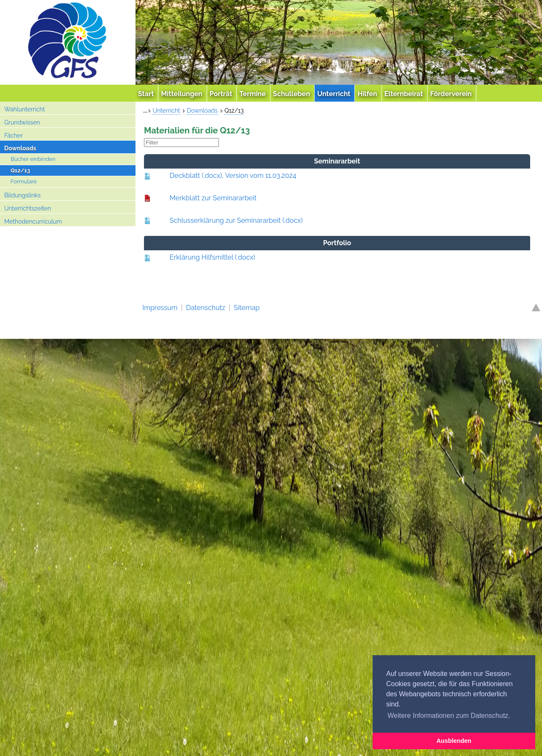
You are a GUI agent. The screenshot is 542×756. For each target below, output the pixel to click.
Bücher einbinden (33, 159)
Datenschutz (206, 308)
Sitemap (247, 308)
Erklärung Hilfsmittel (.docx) (213, 257)
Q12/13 (20, 170)
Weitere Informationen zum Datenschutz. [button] (449, 716)
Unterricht (166, 111)
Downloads (20, 148)
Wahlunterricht (25, 109)
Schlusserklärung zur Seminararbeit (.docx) (236, 220)
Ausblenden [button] (454, 741)
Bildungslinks (22, 195)
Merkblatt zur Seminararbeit (213, 198)
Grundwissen (22, 122)
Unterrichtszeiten (28, 208)
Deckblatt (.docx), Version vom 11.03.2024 (233, 176)
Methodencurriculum (33, 222)
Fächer (14, 136)
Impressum (160, 308)
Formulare (24, 181)
